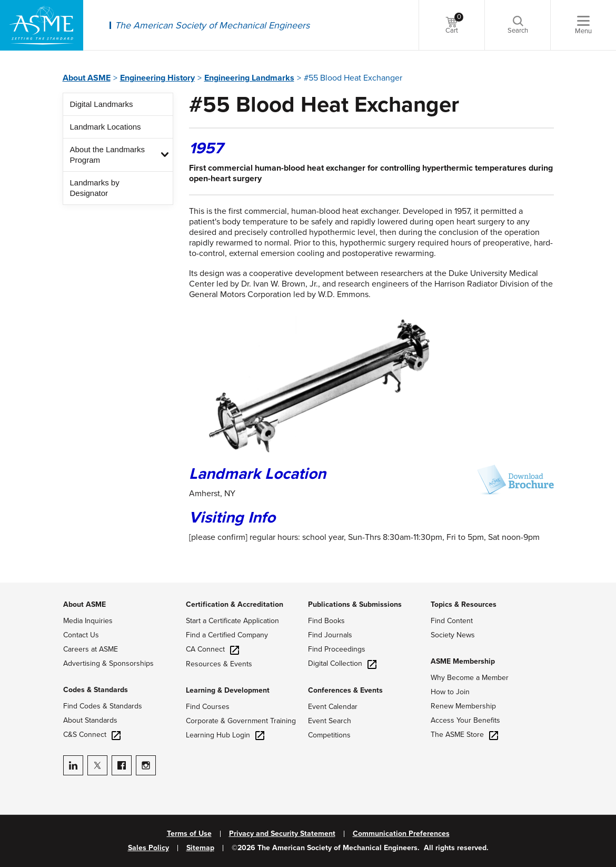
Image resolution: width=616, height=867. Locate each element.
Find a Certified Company (227, 635)
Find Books (326, 621)
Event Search (330, 721)
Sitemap (200, 848)
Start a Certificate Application (232, 621)
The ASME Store (464, 735)
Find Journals (330, 635)
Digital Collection (342, 663)
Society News (453, 635)
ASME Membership (463, 661)
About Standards (90, 720)
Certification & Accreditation (235, 604)
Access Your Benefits (465, 720)
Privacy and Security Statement (282, 834)
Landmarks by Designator (95, 188)
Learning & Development (228, 690)
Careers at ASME (91, 649)
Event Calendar (333, 707)
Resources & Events (219, 664)
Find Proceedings (337, 649)
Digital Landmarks (102, 104)
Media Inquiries (88, 621)
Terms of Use (189, 834)
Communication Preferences (401, 834)
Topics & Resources (464, 604)
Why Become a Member (470, 678)
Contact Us (81, 635)
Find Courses (208, 707)
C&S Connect (92, 735)
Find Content (452, 621)
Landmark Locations (106, 127)
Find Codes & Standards (103, 706)
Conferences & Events (345, 690)
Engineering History (157, 78)
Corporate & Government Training (241, 721)
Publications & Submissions (355, 604)
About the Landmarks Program (108, 155)
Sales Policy (148, 848)
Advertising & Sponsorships (108, 663)
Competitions (329, 735)
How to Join (450, 692)
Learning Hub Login (225, 735)
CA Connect (212, 649)
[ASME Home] (42, 25)
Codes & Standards (96, 690)
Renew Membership (463, 706)
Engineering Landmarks (249, 78)
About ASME (87, 78)
